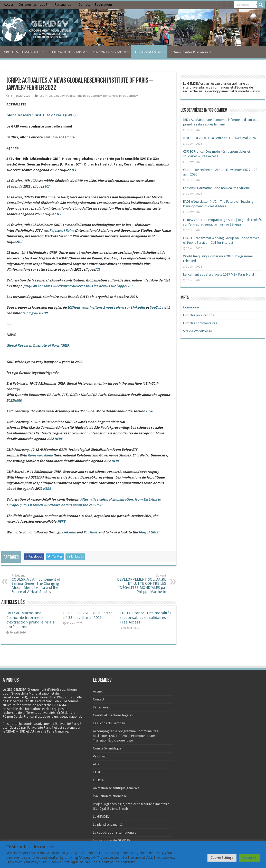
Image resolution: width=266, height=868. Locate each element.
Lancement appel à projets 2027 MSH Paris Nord (218, 274)
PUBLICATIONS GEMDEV (67, 52)
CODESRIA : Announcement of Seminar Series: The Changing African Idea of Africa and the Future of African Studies (38, 584)
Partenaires (63, 5)
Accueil (9, 5)
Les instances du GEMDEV (111, 840)
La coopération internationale (115, 832)
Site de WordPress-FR (199, 331)
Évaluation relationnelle (110, 796)
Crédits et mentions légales (113, 715)
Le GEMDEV (101, 817)
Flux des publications (198, 315)
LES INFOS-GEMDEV (148, 52)
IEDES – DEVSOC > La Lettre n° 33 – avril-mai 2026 (88, 615)
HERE (99, 505)
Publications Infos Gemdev (84, 96)
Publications (104, 5)
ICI (74, 170)
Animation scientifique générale (116, 788)
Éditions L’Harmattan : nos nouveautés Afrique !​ (217, 188)
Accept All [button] (249, 858)
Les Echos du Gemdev (109, 723)
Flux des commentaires (200, 323)
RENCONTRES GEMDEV (109, 52)
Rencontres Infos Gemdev (120, 96)
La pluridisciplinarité (108, 825)
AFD (96, 764)
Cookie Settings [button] (222, 858)
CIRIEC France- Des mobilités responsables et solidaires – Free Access (145, 618)
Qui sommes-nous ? (33, 5)
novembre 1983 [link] (52, 697)
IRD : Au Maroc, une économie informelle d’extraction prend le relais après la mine (30, 620)
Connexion (191, 307)
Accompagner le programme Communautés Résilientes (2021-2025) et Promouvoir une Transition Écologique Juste (125, 736)
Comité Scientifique (107, 748)
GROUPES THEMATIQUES (22, 52)
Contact (84, 5)
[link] (52, 697)
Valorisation (102, 756)
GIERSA (98, 780)
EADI (97, 772)
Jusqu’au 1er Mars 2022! (78, 286)
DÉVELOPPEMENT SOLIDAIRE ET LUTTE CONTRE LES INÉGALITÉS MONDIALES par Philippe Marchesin (140, 584)
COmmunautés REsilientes (189, 52)
